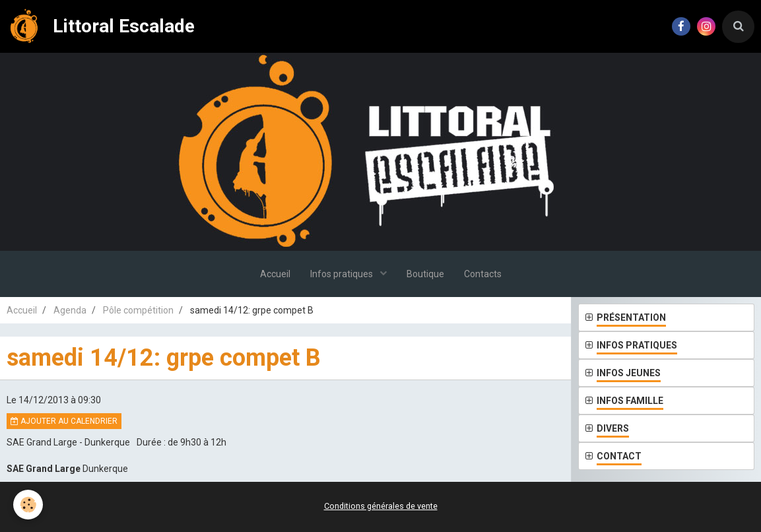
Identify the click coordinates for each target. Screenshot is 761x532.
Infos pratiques (343, 274)
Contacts (483, 274)
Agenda (70, 310)
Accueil (275, 274)
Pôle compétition (138, 310)
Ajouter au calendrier (64, 421)
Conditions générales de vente (381, 506)
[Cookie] (28, 505)
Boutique (425, 274)
